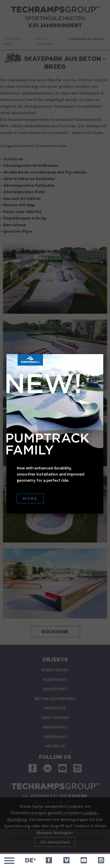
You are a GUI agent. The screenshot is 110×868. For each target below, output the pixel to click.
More (30, 499)
